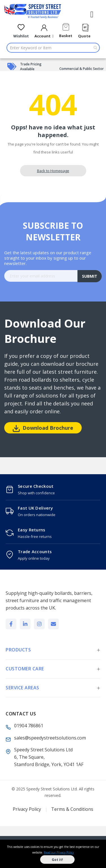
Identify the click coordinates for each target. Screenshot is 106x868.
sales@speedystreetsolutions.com (50, 738)
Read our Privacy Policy (59, 852)
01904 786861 (29, 726)
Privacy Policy (27, 809)
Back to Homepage (53, 171)
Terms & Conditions (72, 809)
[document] (53, 854)
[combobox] (53, 48)
